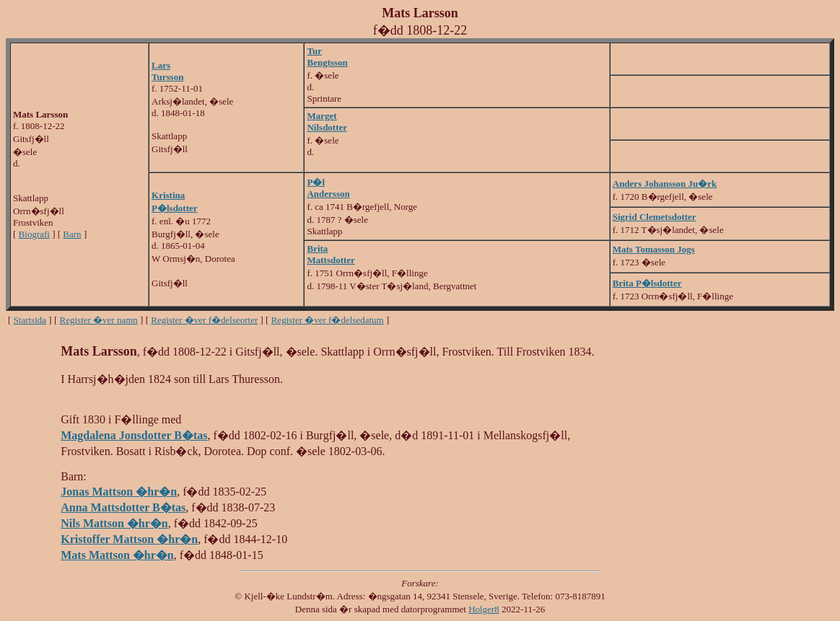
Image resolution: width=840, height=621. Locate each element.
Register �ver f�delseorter (204, 320)
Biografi (34, 234)
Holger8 (484, 609)
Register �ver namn (99, 320)
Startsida (30, 320)
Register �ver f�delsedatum (328, 320)
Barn (72, 234)
